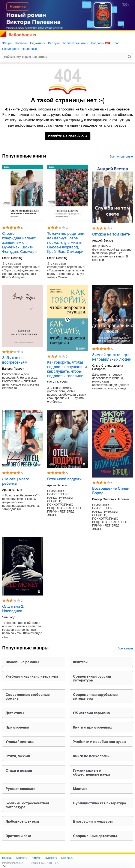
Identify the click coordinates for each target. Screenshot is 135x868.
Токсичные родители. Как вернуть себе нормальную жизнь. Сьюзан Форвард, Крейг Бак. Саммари (66, 243)
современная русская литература (92, 678)
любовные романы (22, 662)
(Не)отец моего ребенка (16, 481)
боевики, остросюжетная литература (27, 805)
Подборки (98, 43)
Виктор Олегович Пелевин (111, 499)
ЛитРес (36, 858)
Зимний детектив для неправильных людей (112, 357)
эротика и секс (18, 836)
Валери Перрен (13, 369)
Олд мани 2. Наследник (13, 609)
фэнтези (80, 662)
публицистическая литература (100, 803)
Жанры (7, 43)
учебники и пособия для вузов (99, 742)
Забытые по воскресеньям (15, 360)
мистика (80, 789)
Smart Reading (12, 258)
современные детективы (95, 836)
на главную (66, 136)
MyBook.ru (51, 858)
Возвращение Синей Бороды (111, 491)
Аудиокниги (37, 43)
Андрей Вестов (103, 240)
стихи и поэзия (19, 771)
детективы (15, 713)
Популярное (11, 49)
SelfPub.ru (67, 858)
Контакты (22, 858)
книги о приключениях (93, 727)
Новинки (21, 43)
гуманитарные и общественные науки (91, 772)
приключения (17, 727)
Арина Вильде (12, 490)
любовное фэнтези (22, 821)
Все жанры (125, 648)
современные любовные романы (28, 697)
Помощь (7, 858)
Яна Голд (9, 617)
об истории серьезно (91, 713)
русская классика (21, 789)
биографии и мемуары (93, 821)
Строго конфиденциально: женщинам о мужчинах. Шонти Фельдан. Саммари (19, 243)
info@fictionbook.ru (13, 863)
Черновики (29, 49)
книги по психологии (91, 756)
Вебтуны (54, 43)
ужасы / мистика (20, 742)
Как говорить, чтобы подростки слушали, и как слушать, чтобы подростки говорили (67, 369)
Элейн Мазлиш (58, 382)
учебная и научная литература (32, 676)
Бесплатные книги (76, 43)
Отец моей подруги (64, 479)
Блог (116, 43)
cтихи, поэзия (18, 756)
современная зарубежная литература (95, 697)
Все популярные (121, 156)
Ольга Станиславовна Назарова (108, 367)
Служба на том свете (111, 234)
